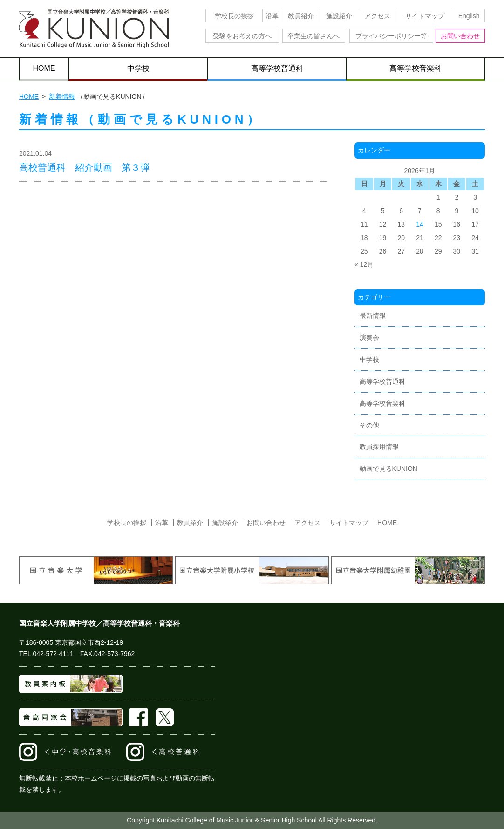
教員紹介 (301, 16)
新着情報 (62, 97)
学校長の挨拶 (234, 16)
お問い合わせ (460, 36)
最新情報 (373, 316)
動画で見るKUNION (388, 469)
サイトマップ (425, 16)
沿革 (272, 16)
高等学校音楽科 (415, 68)
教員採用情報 (379, 447)
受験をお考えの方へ (242, 36)
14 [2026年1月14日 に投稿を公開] (420, 224)
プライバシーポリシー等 (391, 36)
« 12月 (364, 264)
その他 (369, 425)
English (469, 16)
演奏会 (369, 338)
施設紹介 (339, 16)
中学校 (138, 68)
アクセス (377, 16)
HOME (44, 68)
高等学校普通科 (277, 68)
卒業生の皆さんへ (313, 36)
